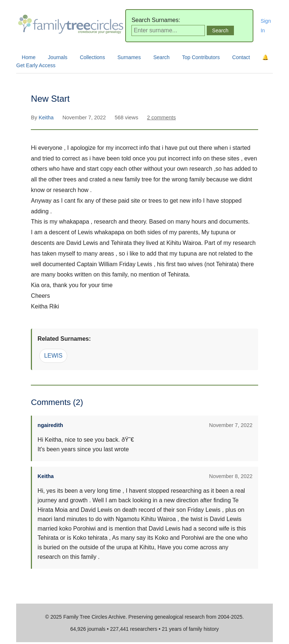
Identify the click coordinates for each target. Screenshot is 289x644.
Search (161, 57)
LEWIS (53, 356)
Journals (58, 57)
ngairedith (50, 425)
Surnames (129, 57)
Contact (241, 57)
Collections (92, 57)
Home (28, 57)
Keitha (47, 117)
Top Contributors (201, 57)
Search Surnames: (156, 20)
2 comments (161, 117)
